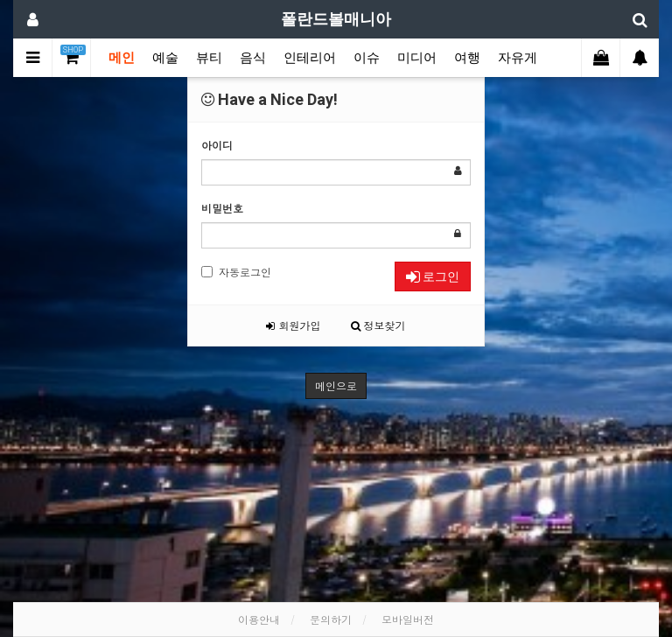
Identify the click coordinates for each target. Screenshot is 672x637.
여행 (467, 58)
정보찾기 (378, 325)
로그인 (433, 276)
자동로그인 (236, 272)
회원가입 (293, 325)
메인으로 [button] (336, 385)
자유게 (518, 58)
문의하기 (331, 619)
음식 (253, 58)
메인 (122, 58)
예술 (165, 58)
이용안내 (259, 619)
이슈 (367, 58)
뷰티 (209, 58)
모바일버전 (408, 619)
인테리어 (310, 58)
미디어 (417, 58)
